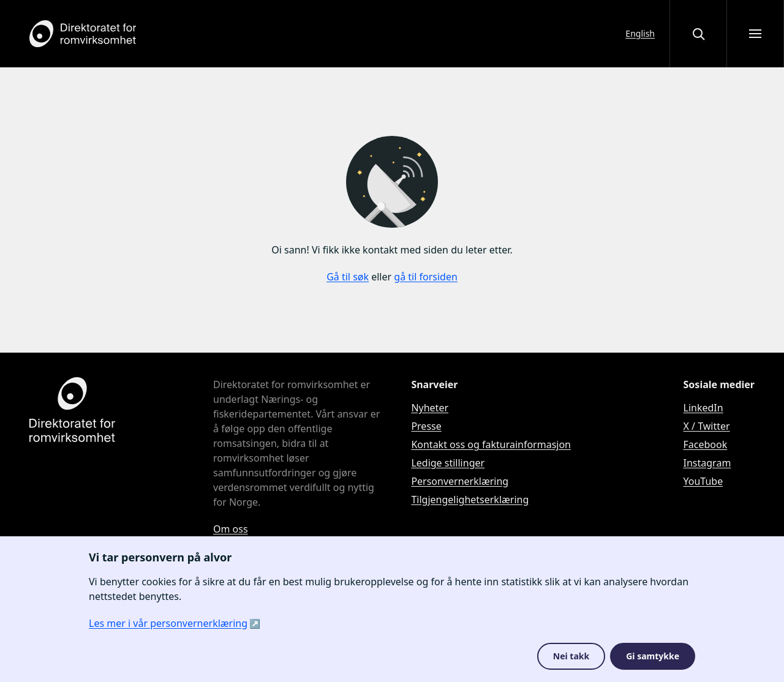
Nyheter (430, 408)
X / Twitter (707, 426)
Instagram (707, 463)
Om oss (231, 529)
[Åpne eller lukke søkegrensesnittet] (698, 34)
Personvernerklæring (460, 481)
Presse (426, 426)
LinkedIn (703, 408)
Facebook (706, 444)
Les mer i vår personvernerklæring (168, 623)
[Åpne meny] (755, 34)
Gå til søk (348, 277)
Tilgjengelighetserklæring (470, 500)
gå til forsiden (426, 277)
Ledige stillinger (448, 463)
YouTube (703, 481)
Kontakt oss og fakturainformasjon (491, 444)
